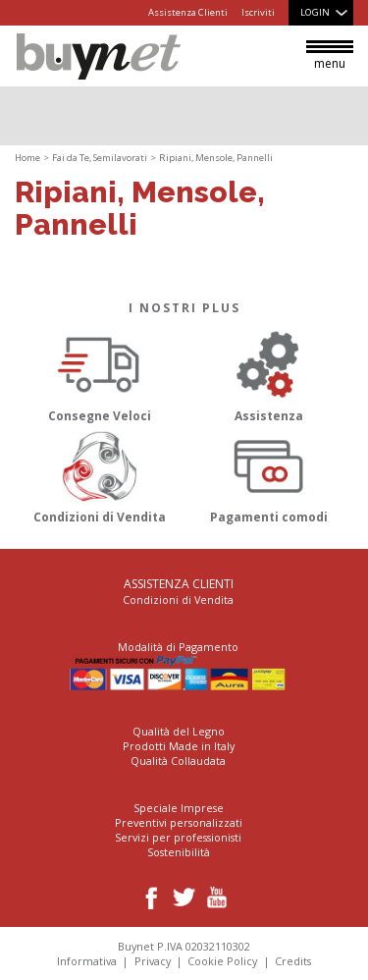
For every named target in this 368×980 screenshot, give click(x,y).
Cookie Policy (222, 961)
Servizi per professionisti (178, 837)
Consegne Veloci (100, 373)
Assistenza (269, 373)
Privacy (153, 961)
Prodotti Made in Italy (179, 746)
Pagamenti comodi (269, 475)
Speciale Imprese (179, 808)
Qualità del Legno (179, 731)
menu (330, 56)
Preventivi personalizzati (179, 822)
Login (315, 12)
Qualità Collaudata (178, 761)
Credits (293, 961)
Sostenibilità (179, 852)
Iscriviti (258, 12)
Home (27, 158)
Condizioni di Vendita (100, 475)
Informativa (87, 961)
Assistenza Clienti (188, 12)
